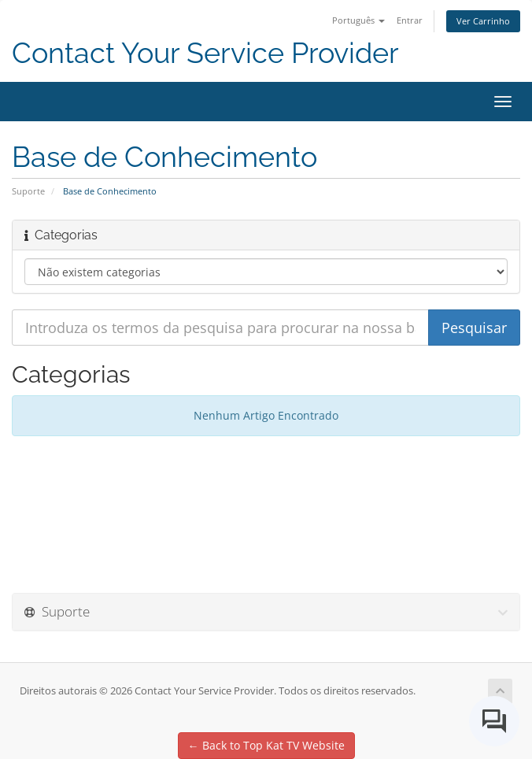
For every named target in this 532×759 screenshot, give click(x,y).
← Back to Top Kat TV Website (266, 745)
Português (358, 20)
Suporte (28, 191)
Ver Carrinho (483, 21)
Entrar (410, 20)
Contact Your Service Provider (205, 53)
